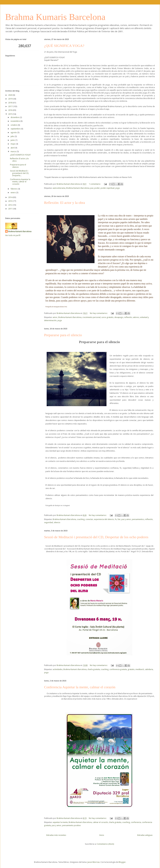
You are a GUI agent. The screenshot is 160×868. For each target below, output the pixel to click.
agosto (14, 132)
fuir (119, 519)
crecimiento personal (91, 317)
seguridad (49, 522)
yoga (117, 188)
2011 (11, 209)
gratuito (131, 669)
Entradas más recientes (56, 835)
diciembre (15, 117)
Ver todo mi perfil (13, 235)
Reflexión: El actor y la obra (65, 203)
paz (92, 188)
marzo (14, 151)
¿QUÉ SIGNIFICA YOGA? (64, 46)
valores (136, 317)
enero (13, 193)
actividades (58, 669)
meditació (140, 669)
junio (13, 140)
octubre (14, 125)
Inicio (102, 835)
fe (116, 519)
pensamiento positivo (71, 825)
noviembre (15, 121)
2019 (11, 99)
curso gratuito (107, 317)
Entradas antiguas (145, 835)
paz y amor (126, 519)
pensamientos (138, 519)
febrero (14, 189)
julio (13, 136)
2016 (11, 110)
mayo (13, 144)
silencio (57, 522)
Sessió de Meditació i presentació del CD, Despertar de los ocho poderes (96, 537)
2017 (11, 106)
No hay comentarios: (99, 313)
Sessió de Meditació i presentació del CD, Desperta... (20, 173)
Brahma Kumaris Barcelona (55, 17)
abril (13, 148)
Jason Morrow (93, 862)
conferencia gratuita (118, 669)
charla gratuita (94, 669)
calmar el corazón (100, 822)
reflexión (128, 317)
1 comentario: (95, 184)
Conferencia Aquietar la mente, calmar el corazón (80, 687)
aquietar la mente (60, 822)
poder (97, 188)
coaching (81, 519)
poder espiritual (108, 188)
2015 (11, 114)
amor (55, 317)
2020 (11, 95)
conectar (89, 519)
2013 (11, 201)
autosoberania (59, 188)
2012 (11, 205)
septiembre (16, 129)
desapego (119, 317)
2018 (11, 103)
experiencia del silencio (104, 519)
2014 (11, 197)
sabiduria (149, 669)
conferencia (136, 822)
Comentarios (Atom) (105, 844)
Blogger (122, 862)
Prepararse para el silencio (63, 335)
